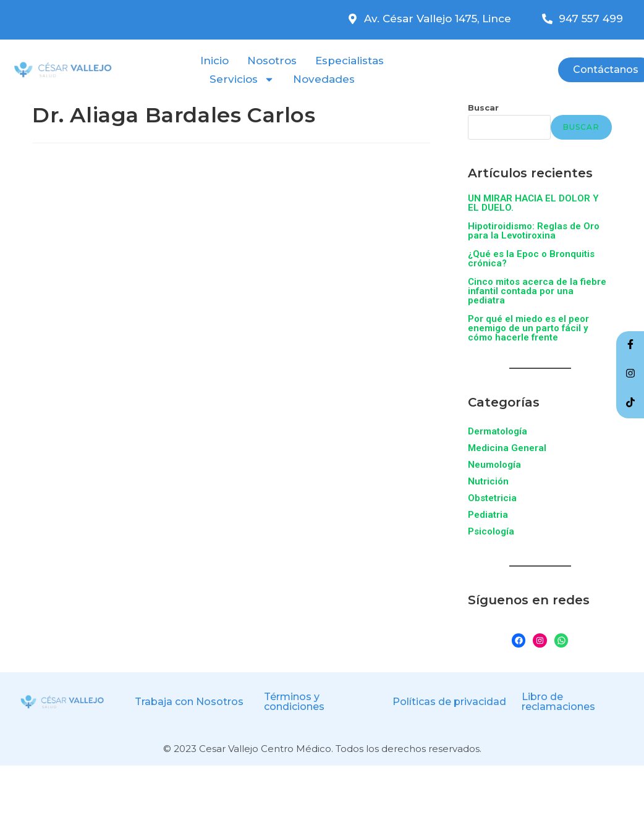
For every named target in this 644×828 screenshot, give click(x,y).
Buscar (483, 108)
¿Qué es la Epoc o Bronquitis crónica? (531, 259)
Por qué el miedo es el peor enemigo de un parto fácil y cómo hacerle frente (528, 328)
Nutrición (488, 481)
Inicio (214, 61)
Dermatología (498, 431)
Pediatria (488, 515)
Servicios (242, 79)
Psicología (491, 531)
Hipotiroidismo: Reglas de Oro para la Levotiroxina (534, 231)
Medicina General (507, 448)
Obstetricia (492, 498)
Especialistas (350, 61)
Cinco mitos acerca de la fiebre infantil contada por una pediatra (537, 291)
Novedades (324, 79)
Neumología (494, 465)
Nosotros (272, 61)
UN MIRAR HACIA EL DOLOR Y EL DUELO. (533, 203)
